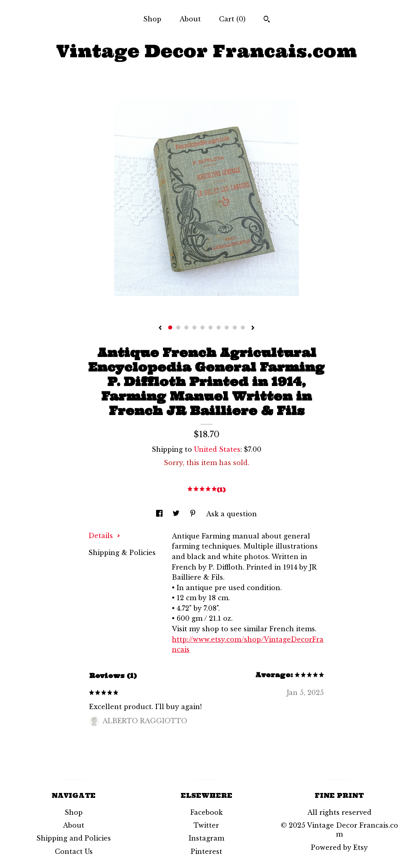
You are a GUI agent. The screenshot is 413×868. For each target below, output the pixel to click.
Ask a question (232, 514)
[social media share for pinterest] (194, 514)
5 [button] (202, 328)
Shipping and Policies (74, 838)
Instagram (206, 838)
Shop (152, 19)
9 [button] (235, 328)
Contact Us (74, 851)
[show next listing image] (253, 328)
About (190, 19)
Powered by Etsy (339, 847)
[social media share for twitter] (177, 514)
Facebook (206, 812)
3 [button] (186, 328)
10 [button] (243, 328)
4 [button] (194, 328)
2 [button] (178, 328)
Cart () (232, 19)
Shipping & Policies (122, 553)
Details (104, 536)
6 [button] (211, 328)
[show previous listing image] (160, 328)
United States (217, 449)
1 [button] (170, 328)
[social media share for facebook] (160, 514)
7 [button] (219, 328)
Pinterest (206, 851)
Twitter (206, 825)
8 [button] (227, 328)
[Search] (267, 20)
